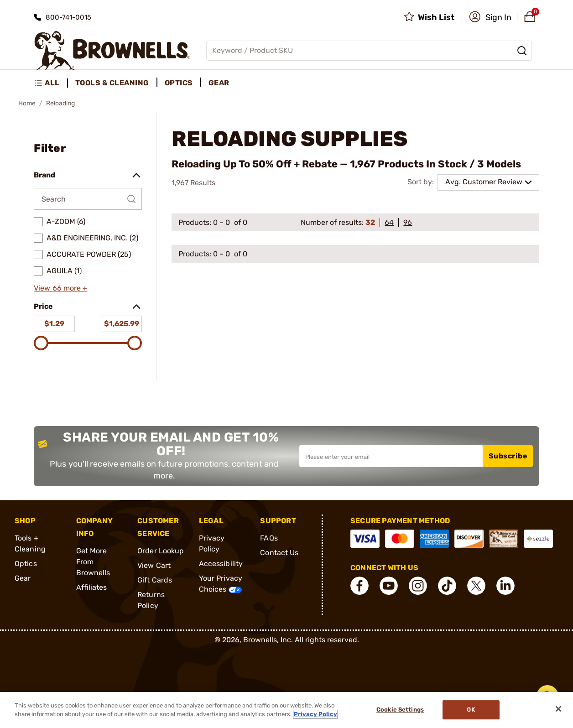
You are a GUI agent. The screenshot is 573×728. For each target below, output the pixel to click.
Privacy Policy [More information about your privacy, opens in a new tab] (315, 714)
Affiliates (92, 587)
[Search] (522, 51)
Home (27, 103)
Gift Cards (155, 580)
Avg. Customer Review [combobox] (484, 182)
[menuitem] (51, 83)
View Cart (154, 565)
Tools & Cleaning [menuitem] (112, 83)
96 (408, 222)
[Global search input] (369, 51)
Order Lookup (161, 551)
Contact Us (279, 553)
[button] (490, 17)
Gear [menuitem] (219, 83)
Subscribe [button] (508, 456)
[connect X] (476, 586)
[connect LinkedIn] (505, 586)
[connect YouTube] (389, 586)
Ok (471, 710)
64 (389, 222)
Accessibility (221, 564)
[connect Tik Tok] (447, 586)
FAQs (269, 538)
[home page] (112, 50)
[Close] (558, 709)
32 (370, 222)
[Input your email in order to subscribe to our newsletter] (391, 456)
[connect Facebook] (359, 586)
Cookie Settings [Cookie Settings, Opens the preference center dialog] (400, 710)
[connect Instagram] (418, 586)
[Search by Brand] (88, 199)
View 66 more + (60, 288)
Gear (23, 578)
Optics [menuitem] (179, 83)
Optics (26, 564)
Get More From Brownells (93, 562)
